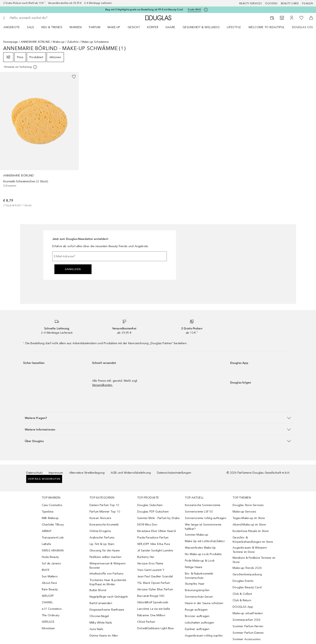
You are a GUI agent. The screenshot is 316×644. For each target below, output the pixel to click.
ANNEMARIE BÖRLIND (35, 42)
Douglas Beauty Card (247, 587)
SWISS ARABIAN (53, 551)
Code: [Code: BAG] (194, 10)
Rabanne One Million (151, 615)
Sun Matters (50, 576)
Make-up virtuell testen (248, 613)
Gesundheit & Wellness (201, 27)
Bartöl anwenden (101, 603)
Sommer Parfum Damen (248, 633)
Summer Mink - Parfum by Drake (158, 518)
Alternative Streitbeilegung (87, 473)
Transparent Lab (53, 538)
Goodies (271, 3)
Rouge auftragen (196, 610)
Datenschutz (34, 473)
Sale (31, 27)
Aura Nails (96, 629)
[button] (158, 418)
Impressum (56, 473)
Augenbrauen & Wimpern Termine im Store (250, 550)
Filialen (307, 3)
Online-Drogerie (100, 531)
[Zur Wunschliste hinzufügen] (74, 77)
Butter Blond (98, 590)
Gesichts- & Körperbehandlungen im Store (253, 540)
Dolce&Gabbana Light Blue (155, 628)
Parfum (95, 27)
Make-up (114, 27)
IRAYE (46, 570)
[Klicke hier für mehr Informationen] (206, 10)
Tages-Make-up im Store (249, 518)
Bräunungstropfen (197, 590)
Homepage (11, 42)
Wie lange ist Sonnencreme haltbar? (203, 527)
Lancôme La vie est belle (154, 609)
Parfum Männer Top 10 (105, 512)
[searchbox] (40, 18)
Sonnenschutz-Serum (199, 597)
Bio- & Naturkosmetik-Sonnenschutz (199, 576)
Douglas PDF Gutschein (153, 512)
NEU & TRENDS (52, 27)
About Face (49, 583)
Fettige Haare (194, 567)
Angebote (12, 27)
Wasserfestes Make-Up (200, 548)
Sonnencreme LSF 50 (199, 512)
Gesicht (134, 27)
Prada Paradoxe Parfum (153, 538)
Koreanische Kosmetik (104, 525)
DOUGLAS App (243, 607)
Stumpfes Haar (195, 584)
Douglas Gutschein (150, 505)
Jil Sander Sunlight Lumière (155, 551)
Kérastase (48, 628)
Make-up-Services (244, 512)
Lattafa (46, 544)
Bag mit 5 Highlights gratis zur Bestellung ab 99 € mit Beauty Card (144, 10)
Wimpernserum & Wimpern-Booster (108, 566)
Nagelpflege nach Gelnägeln (109, 597)
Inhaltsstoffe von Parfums (106, 574)
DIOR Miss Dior (147, 525)
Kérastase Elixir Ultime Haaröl (156, 531)
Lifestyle (234, 27)
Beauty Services (251, 3)
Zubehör (73, 42)
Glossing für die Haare (105, 551)
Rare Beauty (50, 589)
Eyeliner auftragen (197, 629)
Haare (170, 27)
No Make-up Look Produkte (203, 554)
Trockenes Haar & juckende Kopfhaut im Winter (108, 582)
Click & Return (242, 600)
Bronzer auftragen (197, 616)
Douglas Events (243, 581)
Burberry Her (146, 557)
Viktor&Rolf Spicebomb (153, 602)
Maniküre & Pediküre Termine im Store (254, 560)
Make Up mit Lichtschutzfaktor (205, 541)
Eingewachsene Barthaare (107, 610)
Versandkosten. (102, 385)
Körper (153, 27)
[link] (39, 140)
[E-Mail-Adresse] (110, 256)
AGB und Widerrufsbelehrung (131, 473)
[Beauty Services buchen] (272, 18)
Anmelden (73, 269)
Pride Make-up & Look (200, 561)
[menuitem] (14, 27)
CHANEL (47, 602)
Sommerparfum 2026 (246, 620)
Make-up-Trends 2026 (247, 568)
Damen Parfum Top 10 (104, 505)
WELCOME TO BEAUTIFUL (267, 27)
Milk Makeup (50, 518)
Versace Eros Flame (150, 563)
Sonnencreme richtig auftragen (206, 518)
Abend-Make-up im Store (249, 525)
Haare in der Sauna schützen (204, 603)
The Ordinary (51, 615)
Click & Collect (242, 594)
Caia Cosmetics (52, 505)
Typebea (48, 512)
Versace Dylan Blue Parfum (155, 589)
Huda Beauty (50, 557)
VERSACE (48, 622)
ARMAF (47, 531)
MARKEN (76, 27)
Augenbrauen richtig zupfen (204, 636)
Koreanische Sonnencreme (203, 505)
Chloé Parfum (146, 622)
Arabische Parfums (102, 538)
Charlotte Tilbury (53, 525)
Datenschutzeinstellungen (174, 473)
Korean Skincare (100, 518)
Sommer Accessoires (247, 639)
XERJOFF (48, 596)
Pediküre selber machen (105, 557)
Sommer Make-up (197, 535)
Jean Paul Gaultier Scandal (155, 576)
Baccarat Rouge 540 (151, 596)
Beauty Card (290, 3)
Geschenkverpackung (247, 574)
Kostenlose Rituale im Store (251, 531)
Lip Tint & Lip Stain (102, 544)
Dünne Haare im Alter (104, 636)
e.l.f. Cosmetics (52, 609)
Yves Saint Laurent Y (151, 570)
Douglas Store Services (248, 505)
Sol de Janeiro (52, 563)
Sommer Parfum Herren (248, 626)
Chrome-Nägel (99, 616)
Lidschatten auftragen (200, 623)
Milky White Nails (101, 623)
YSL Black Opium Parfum (154, 583)
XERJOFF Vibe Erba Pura (154, 544)
